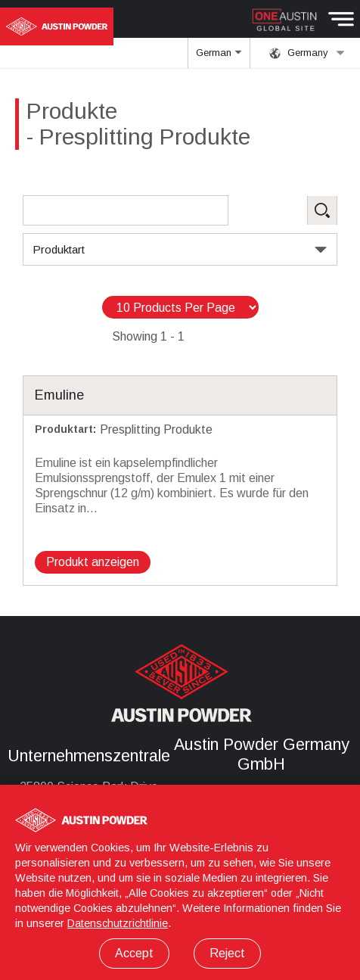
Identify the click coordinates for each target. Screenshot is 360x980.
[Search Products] (126, 210)
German (219, 58)
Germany (307, 53)
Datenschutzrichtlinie (118, 923)
